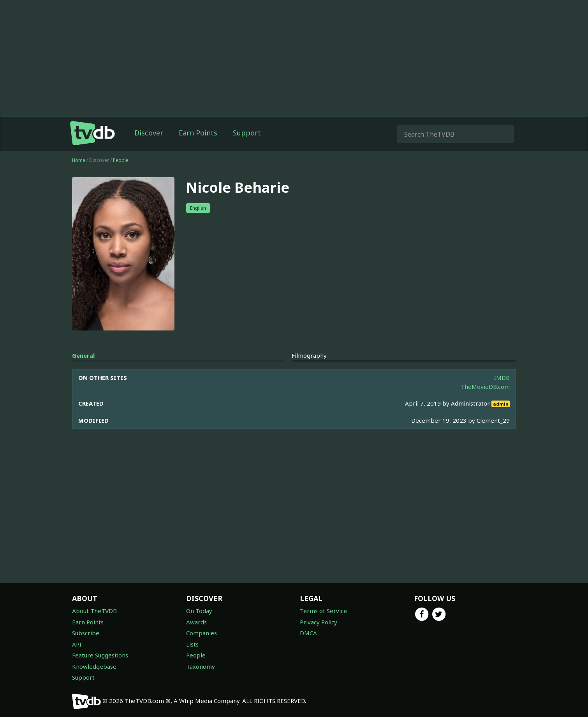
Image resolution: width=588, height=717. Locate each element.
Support (247, 133)
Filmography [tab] (309, 355)
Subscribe (86, 633)
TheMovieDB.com (485, 387)
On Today (199, 611)
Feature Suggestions (100, 655)
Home (79, 160)
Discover (149, 133)
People (121, 160)
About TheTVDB (94, 611)
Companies (202, 633)
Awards (196, 622)
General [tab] (83, 355)
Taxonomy (201, 666)
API (77, 644)
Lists (192, 644)
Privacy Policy (319, 622)
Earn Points (198, 133)
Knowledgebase (94, 666)
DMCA (308, 633)
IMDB (502, 378)
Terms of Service (323, 611)
